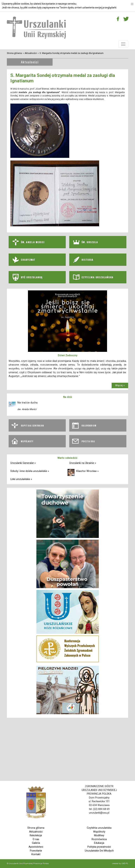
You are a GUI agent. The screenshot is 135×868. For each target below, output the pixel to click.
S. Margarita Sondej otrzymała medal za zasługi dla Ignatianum (72, 53)
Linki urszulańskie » (21, 479)
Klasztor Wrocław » (87, 471)
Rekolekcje (36, 835)
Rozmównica (99, 839)
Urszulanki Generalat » (23, 463)
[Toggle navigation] (123, 44)
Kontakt (36, 854)
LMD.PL (125, 863)
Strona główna (14, 53)
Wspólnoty (99, 832)
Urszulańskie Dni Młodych (99, 851)
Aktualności (31, 53)
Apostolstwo (36, 847)
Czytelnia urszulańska (99, 828)
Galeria (36, 843)
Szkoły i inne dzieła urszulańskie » (30, 471)
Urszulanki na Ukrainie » (83, 463)
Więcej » (120, 385)
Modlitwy (99, 835)
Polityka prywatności (99, 847)
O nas (36, 839)
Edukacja (99, 843)
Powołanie (36, 851)
